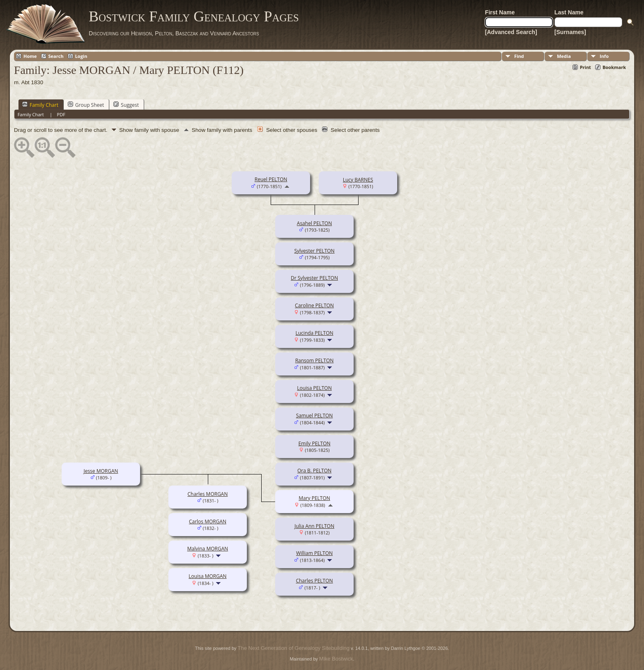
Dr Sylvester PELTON (314, 278)
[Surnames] (570, 32)
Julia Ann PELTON (314, 526)
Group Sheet (86, 105)
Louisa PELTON (314, 388)
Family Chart (40, 105)
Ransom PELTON (315, 360)
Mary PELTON (314, 498)
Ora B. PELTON (314, 471)
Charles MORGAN (208, 494)
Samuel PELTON (315, 416)
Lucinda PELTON (314, 333)
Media (564, 56)
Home (30, 56)
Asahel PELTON (314, 223)
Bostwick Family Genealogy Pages (194, 16)
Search (56, 56)
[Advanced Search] (511, 32)
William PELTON (314, 553)
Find (519, 56)
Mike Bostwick (336, 659)
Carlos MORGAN (208, 521)
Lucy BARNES (358, 180)
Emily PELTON (314, 443)
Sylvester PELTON (314, 251)
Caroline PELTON (314, 305)
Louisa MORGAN (207, 576)
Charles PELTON (314, 581)
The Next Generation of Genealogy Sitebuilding (294, 648)
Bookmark (614, 67)
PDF (61, 114)
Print (585, 67)
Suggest (126, 105)
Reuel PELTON (271, 179)
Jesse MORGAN (101, 471)
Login (81, 56)
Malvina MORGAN (208, 549)
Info (604, 56)
